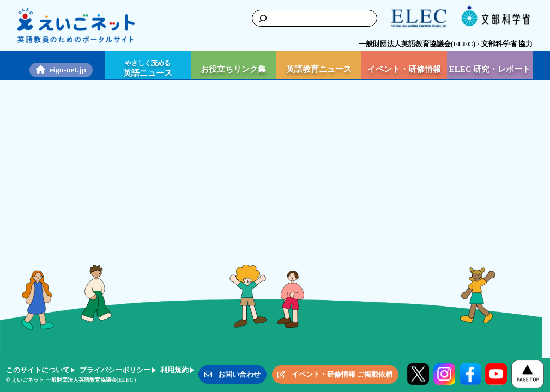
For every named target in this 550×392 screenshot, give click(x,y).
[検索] (259, 18)
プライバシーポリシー (115, 370)
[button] (232, 375)
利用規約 (174, 370)
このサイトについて (38, 370)
